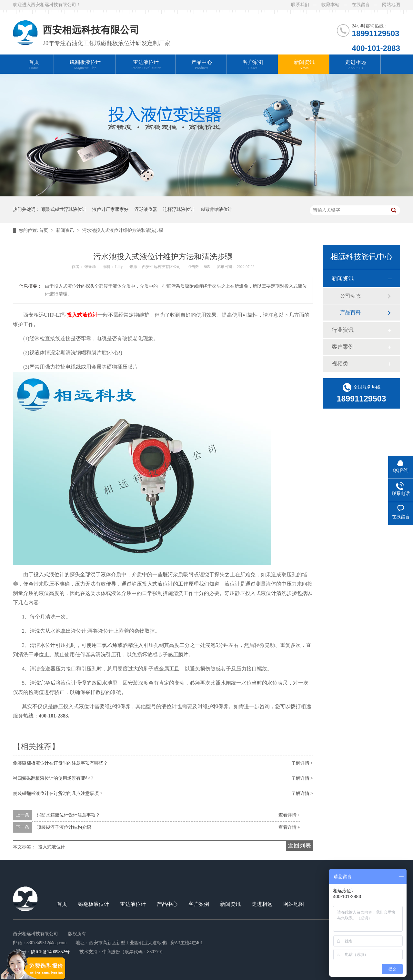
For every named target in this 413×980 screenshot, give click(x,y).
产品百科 (350, 312)
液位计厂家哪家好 (110, 209)
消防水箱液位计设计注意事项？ (68, 815)
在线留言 (361, 5)
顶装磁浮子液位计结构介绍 (64, 827)
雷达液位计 (146, 65)
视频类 (340, 364)
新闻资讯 (304, 65)
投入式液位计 (52, 847)
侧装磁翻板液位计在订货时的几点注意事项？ (58, 793)
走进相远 (356, 65)
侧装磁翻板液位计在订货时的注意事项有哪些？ (60, 763)
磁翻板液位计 (85, 65)
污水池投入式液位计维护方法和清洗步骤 (123, 230)
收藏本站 (330, 5)
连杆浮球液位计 (179, 209)
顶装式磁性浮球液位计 (64, 209)
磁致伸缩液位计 (217, 209)
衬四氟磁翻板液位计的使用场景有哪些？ (54, 778)
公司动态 (350, 296)
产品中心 (202, 65)
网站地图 (391, 5)
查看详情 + (289, 815)
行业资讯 (343, 330)
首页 (34, 65)
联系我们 (300, 5)
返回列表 (299, 846)
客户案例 (253, 65)
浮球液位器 (146, 209)
